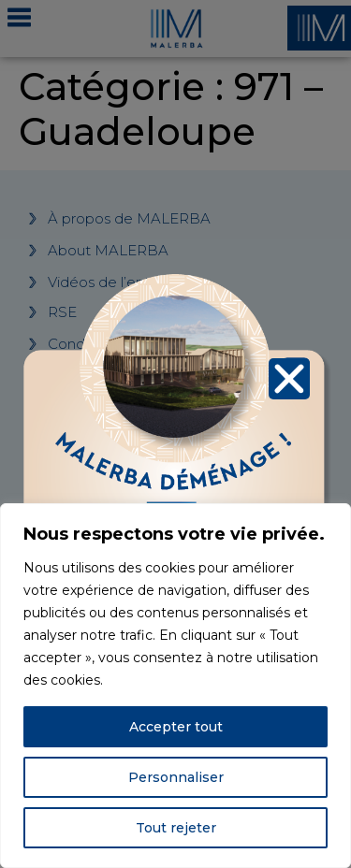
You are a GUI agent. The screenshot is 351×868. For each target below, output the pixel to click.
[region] (175, 686)
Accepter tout (176, 727)
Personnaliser (176, 777)
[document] (175, 434)
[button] (289, 376)
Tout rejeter (176, 828)
